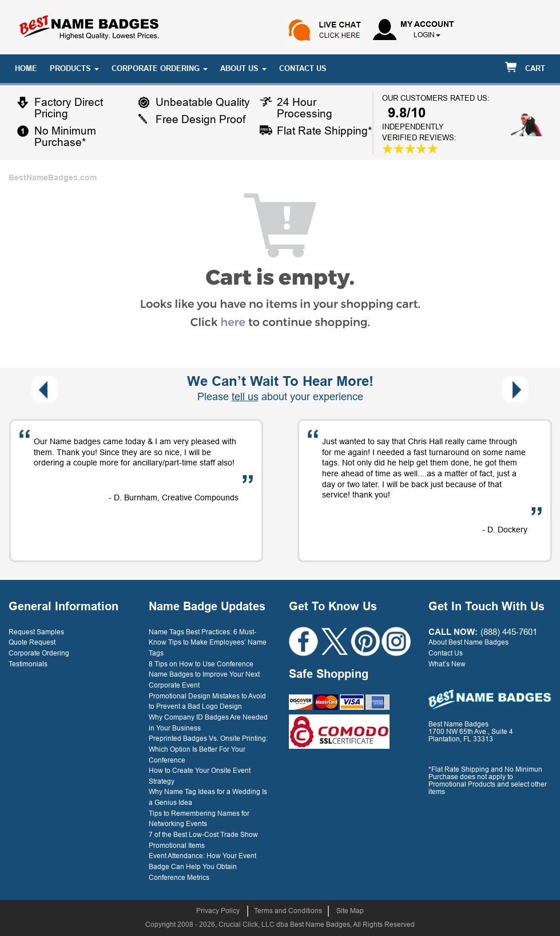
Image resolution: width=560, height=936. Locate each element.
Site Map (350, 911)
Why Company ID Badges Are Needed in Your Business (208, 723)
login (424, 35)
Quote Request (32, 642)
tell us (245, 397)
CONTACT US (303, 68)
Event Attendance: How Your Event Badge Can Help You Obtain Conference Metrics (202, 866)
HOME (26, 68)
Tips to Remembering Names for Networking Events (199, 819)
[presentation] (45, 389)
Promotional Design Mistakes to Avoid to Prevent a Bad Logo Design (207, 702)
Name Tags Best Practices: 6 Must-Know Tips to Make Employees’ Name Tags (208, 643)
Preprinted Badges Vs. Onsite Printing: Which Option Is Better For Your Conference (208, 749)
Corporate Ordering (39, 653)
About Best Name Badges (468, 642)
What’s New (447, 664)
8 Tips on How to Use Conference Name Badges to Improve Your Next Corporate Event (204, 675)
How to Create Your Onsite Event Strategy (200, 776)
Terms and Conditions (288, 911)
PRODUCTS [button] (74, 68)
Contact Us (446, 653)
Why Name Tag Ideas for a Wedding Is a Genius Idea (208, 797)
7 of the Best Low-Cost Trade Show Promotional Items (203, 840)
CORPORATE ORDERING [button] (160, 68)
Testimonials (28, 664)
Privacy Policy (218, 911)
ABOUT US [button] (243, 68)
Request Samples (36, 632)
